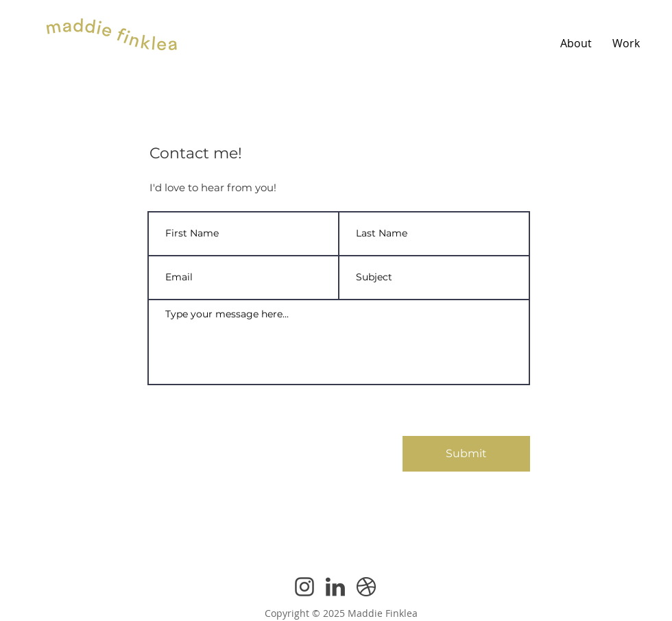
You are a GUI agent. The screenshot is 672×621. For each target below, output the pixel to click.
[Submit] (466, 454)
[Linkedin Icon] (335, 587)
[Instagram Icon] (304, 587)
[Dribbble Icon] (366, 587)
